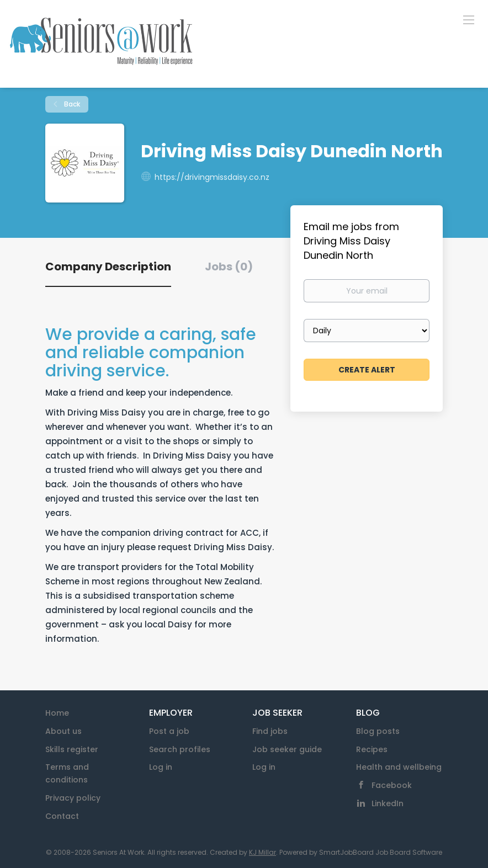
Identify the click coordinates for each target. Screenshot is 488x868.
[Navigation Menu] (469, 19)
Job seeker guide (287, 749)
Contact (62, 816)
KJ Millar (262, 852)
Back (71, 104)
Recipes (372, 749)
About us (63, 731)
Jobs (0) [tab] (229, 267)
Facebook (392, 785)
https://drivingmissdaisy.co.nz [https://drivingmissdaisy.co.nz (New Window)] (212, 177)
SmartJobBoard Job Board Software (381, 852)
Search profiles (180, 749)
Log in (161, 767)
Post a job (169, 731)
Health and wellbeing (399, 767)
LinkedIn (388, 803)
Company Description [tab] (108, 267)
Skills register (72, 749)
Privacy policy (73, 798)
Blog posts (378, 731)
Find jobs (270, 731)
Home (57, 713)
